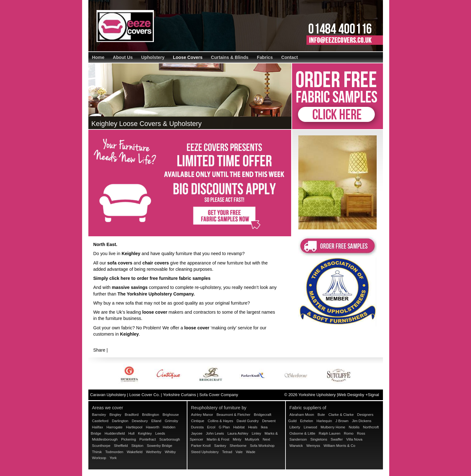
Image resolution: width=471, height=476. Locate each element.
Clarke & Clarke (341, 415)
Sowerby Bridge (159, 446)
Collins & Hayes (220, 421)
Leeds (160, 433)
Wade (251, 452)
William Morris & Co (340, 446)
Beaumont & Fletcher (233, 415)
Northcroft (371, 427)
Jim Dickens (362, 421)
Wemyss (313, 446)
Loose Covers (188, 57)
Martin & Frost (218, 439)
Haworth (152, 427)
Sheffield (121, 446)
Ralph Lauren (330, 433)
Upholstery (153, 57)
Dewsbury (140, 421)
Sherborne (238, 446)
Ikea (264, 427)
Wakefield (134, 452)
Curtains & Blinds (230, 57)
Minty (237, 439)
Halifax (98, 427)
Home (98, 57)
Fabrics (265, 57)
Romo (349, 433)
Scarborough (170, 439)
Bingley (115, 415)
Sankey (220, 446)
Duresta (197, 427)
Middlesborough (105, 439)
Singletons (319, 439)
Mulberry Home (333, 427)
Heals (253, 427)
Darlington (120, 421)
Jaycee (197, 433)
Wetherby (154, 452)
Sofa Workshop (262, 446)
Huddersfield (115, 433)
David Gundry (248, 421)
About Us (123, 57)
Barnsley (99, 415)
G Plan (224, 427)
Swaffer (337, 439)
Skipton (137, 446)
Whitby (170, 452)
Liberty (295, 427)
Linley (256, 433)
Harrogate (115, 427)
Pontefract (148, 439)
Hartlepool (134, 427)
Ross (361, 433)
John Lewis (215, 433)
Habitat (239, 427)
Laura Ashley (238, 433)
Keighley (145, 433)
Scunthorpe (101, 446)
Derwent (269, 421)
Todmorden (114, 452)
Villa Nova (354, 439)
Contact (289, 57)
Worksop (99, 458)
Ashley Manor (202, 415)
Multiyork (252, 439)
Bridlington (150, 415)
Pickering (128, 439)
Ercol (211, 427)
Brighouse (171, 415)
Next (266, 439)
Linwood (310, 427)
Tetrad (227, 452)
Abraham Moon (302, 415)
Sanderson (298, 439)
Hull (131, 433)
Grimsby (172, 421)
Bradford (132, 415)
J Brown (342, 421)
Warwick (296, 446)
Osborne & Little (303, 433)
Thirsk (97, 452)
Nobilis (354, 427)
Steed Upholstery (205, 452)
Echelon (306, 421)
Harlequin (324, 421)
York (113, 458)
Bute (321, 415)
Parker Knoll (201, 446)
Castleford (100, 421)
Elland (156, 421)
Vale (239, 452)
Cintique (198, 421)
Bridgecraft (263, 415)
